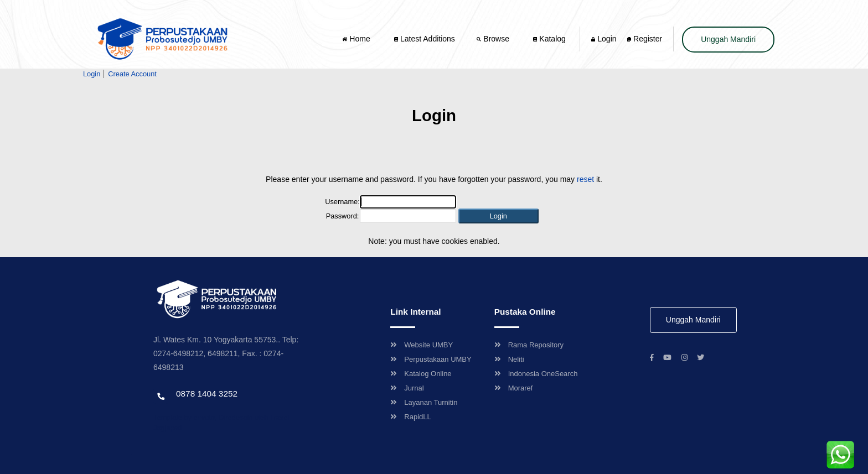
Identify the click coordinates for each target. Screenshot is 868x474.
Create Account (132, 74)
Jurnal (407, 388)
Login (604, 39)
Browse (494, 39)
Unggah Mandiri (728, 39)
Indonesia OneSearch (536, 374)
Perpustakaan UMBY (431, 359)
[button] (498, 216)
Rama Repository (529, 345)
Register (645, 39)
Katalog (549, 39)
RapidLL (410, 417)
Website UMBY (422, 345)
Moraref (514, 388)
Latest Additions (425, 39)
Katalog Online (421, 374)
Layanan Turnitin (424, 402)
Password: (343, 216)
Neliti (509, 359)
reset (585, 179)
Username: (342, 202)
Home (357, 39)
